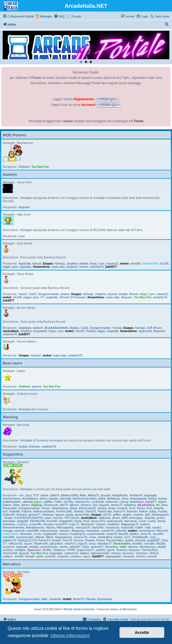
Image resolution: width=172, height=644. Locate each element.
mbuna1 (65, 531)
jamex (116, 518)
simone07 (97, 547)
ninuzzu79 (80, 537)
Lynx (22, 236)
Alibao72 (93, 495)
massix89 (127, 527)
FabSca (27, 511)
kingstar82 (40, 331)
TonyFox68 (10, 553)
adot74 (55, 495)
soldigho (20, 550)
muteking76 (78, 534)
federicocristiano (44, 511)
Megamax (78, 531)
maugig (8, 531)
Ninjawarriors (63, 537)
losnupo (49, 524)
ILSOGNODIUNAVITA (28, 518)
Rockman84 (122, 544)
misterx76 (108, 531)
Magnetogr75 (130, 524)
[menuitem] (59, 16)
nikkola (40, 537)
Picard (100, 540)
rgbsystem (56, 544)
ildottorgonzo (160, 515)
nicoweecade (25, 537)
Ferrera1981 (64, 511)
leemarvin (131, 521)
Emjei (112, 508)
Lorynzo (22, 524)
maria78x (97, 527)
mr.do (38, 534)
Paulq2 (56, 540)
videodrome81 (100, 553)
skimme (133, 547)
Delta (16, 505)
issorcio (58, 518)
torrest (83, 267)
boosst (163, 498)
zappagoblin (113, 556)
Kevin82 (52, 521)
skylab (161, 547)
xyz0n (40, 556)
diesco (25, 505)
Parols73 (44, 540)
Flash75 (91, 511)
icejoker (138, 515)
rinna (92, 544)
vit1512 (154, 553)
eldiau (74, 508)
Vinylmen (142, 553)
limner (162, 521)
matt (147, 527)
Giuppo (48, 263)
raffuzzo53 (15, 544)
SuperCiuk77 (85, 550)
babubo (54, 498)
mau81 (157, 527)
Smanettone (41, 267)
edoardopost (60, 508)
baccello (66, 498)
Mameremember (14, 527)
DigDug (37, 505)
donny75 (117, 505)
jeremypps (136, 518)
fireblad (79, 511)
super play (58, 267)
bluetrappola (138, 498)
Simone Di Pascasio (73, 297)
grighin (127, 515)
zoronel (152, 556)
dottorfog (130, 505)
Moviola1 (26, 534)
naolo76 (111, 534)
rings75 (82, 544)
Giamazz (48, 515)
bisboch (38, 328)
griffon (117, 515)
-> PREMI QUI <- (107, 99)
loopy (94, 263)
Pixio (165, 540)
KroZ (87, 521)
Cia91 (33, 294)
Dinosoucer (51, 505)
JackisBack (11, 331)
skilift (123, 547)
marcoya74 (83, 527)
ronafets (137, 544)
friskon (143, 511)
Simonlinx (111, 547)
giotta (70, 515)
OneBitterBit (140, 537)
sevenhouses (49, 547)
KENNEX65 (38, 521)
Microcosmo (130, 609)
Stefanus (59, 550)
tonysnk (24, 553)
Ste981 (47, 550)
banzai (37, 263)
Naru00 (123, 534)
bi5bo (102, 498)
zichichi (141, 556)
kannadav (9, 521)
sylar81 (100, 550)
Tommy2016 (150, 550)
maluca (145, 524)
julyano (113, 294)
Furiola (117, 328)
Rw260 (161, 544)
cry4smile (98, 502)
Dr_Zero (162, 505)
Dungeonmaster (48, 294)
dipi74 (64, 505)
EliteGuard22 (88, 508)
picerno (36, 386)
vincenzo (128, 553)
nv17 (127, 537)
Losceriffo (35, 524)
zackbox (76, 556)
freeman (132, 511)
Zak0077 (111, 267)
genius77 (35, 515)
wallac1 (8, 556)
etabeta (158, 508)
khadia (84, 263)
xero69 (19, 556)
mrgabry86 (50, 534)
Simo (86, 547)
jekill (124, 518)
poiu (15, 267)
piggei (7, 267)
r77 (42, 297)
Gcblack (22, 515)
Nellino (134, 534)
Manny (51, 527)
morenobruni (147, 531)
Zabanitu (63, 556)
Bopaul (74, 328)
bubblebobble (12, 502)
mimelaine (93, 531)
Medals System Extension (79, 609)
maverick (55, 599)
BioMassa (114, 498)
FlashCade (105, 511)
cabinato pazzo (32, 502)
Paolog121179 (27, 540)
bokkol (152, 498)
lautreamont (115, 521)
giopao (60, 515)
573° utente (41, 495)
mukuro (63, 534)
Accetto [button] (142, 632)
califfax (48, 502)
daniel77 (151, 502)
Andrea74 (136, 495)
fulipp (153, 511)
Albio (83, 495)
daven (162, 502)
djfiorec (74, 505)
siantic (64, 547)
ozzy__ (154, 537)
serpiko (34, 547)
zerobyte (128, 556)
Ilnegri (8, 518)
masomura (112, 527)
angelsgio (25, 328)
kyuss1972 (98, 521)
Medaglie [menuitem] (46, 16)
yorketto (51, 556)
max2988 (33, 531)
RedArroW (41, 544)
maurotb (19, 531)
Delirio (7, 505)
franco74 (119, 511)
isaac (48, 518)
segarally (25, 267)
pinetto (129, 540)
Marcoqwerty (65, 527)
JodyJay (150, 518)
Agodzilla (25, 263)
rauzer (28, 544)
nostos (118, 537)
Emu (132, 508)
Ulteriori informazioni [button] (70, 636)
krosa (78, 521)
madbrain (113, 524)
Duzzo (46, 508)
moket (124, 263)
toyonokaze (104, 599)
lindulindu (9, 524)
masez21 (112, 263)
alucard (106, 495)
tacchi (111, 550)
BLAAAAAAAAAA (56, 328)
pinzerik (140, 540)
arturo (44, 498)
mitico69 (121, 531)
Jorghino (72, 263)
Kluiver (134, 294)
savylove (8, 547)
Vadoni (84, 553)
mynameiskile (96, 534)
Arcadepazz (30, 498)
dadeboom (137, 502)
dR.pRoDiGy (146, 505)
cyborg (124, 502)
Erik (149, 508)
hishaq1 (60, 263)
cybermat (112, 502)
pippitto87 (154, 540)
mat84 (139, 527)
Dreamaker (10, 508)
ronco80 (149, 544)
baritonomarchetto (85, 498)
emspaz (123, 508)
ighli (148, 515)
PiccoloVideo (115, 540)
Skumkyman (148, 547)
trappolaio (56, 553)
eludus (65, 294)
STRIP (71, 550)
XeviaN (30, 556)
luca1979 (61, 524)
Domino (86, 505)
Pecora (79, 540)
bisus (125, 498)
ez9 (5, 511)
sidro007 (75, 547)
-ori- (21, 495)
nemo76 (146, 534)
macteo (101, 524)
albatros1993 (69, 495)
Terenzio (122, 550)
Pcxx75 (67, 540)
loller (44, 599)
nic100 (164, 263)
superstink (145, 331)
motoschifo (150, 263)
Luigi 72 (74, 524)
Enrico (141, 508)
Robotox (24, 167)
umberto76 (97, 267)
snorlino (8, 550)
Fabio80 (14, 511)
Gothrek (24, 386)
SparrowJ (34, 550)
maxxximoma (49, 531)
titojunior (24, 207)
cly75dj (68, 502)
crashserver (82, 502)
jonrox (161, 518)
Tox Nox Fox (40, 167)
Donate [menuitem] (76, 16)
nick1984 (9, 537)
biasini (23, 294)
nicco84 (158, 534)
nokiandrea (105, 537)
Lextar (152, 521)
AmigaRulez (120, 495)
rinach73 (70, 544)
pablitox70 (9, 540)
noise (92, 537)
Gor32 (107, 515)
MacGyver (88, 524)
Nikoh (50, 537)
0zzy (29, 495)
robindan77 (104, 544)
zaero (87, 556)
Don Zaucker (101, 505)
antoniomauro (12, 498)
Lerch (143, 521)
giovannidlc (82, 515)
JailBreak (104, 518)
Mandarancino (35, 527)
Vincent (116, 553)
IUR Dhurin (154, 328)
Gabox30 (9, 515)
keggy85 (23, 521)
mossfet (135, 263)
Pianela (91, 331)
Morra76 (162, 531)
